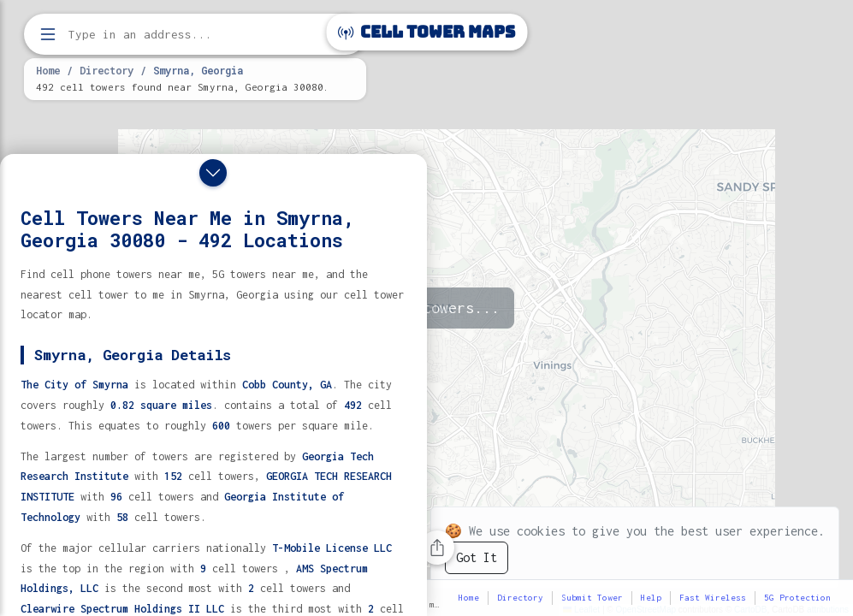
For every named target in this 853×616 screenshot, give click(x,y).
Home (48, 70)
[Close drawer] (213, 173)
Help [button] (651, 598)
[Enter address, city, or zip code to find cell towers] (197, 35)
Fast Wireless (713, 598)
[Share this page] (437, 548)
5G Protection (797, 598)
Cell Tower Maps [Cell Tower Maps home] (426, 32)
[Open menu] (48, 34)
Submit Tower (592, 598)
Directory (107, 70)
